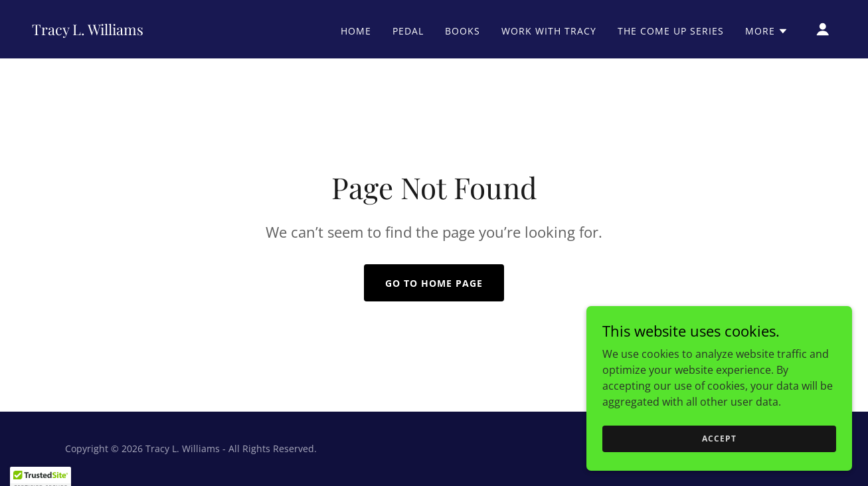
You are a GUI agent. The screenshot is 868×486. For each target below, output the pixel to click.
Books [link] (463, 31)
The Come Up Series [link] (671, 31)
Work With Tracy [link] (549, 31)
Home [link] (356, 31)
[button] (767, 31)
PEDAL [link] (408, 31)
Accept (719, 456)
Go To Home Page (434, 283)
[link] (88, 31)
